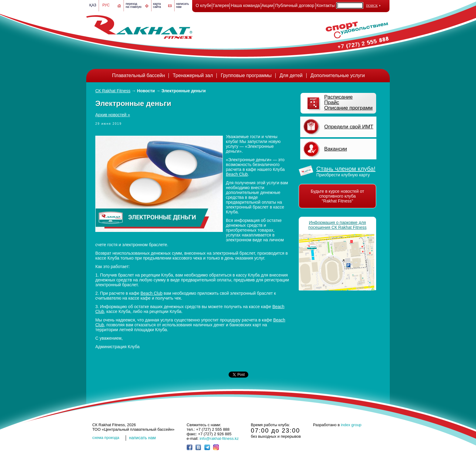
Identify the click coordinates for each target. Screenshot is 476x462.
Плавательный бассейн (138, 75)
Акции (267, 5)
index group (351, 425)
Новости (146, 91)
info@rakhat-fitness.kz (219, 438)
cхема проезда (106, 438)
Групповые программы (246, 75)
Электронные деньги (184, 91)
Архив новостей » (113, 115)
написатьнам (182, 5)
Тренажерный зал (193, 75)
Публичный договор (295, 5)
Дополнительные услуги (338, 75)
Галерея (221, 5)
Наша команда (245, 5)
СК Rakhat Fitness (113, 91)
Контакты (325, 5)
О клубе (204, 5)
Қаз (93, 5)
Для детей (291, 75)
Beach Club (237, 174)
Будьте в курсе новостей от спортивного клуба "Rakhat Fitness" (338, 196)
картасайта (157, 5)
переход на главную (134, 5)
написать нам (142, 438)
